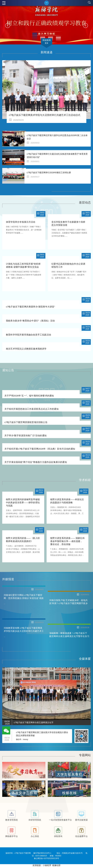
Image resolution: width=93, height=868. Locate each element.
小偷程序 (47, 867)
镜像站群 (56, 867)
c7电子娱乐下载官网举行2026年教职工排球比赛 (49, 173)
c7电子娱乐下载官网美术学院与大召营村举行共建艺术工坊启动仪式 (45, 115)
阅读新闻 (47, 42)
